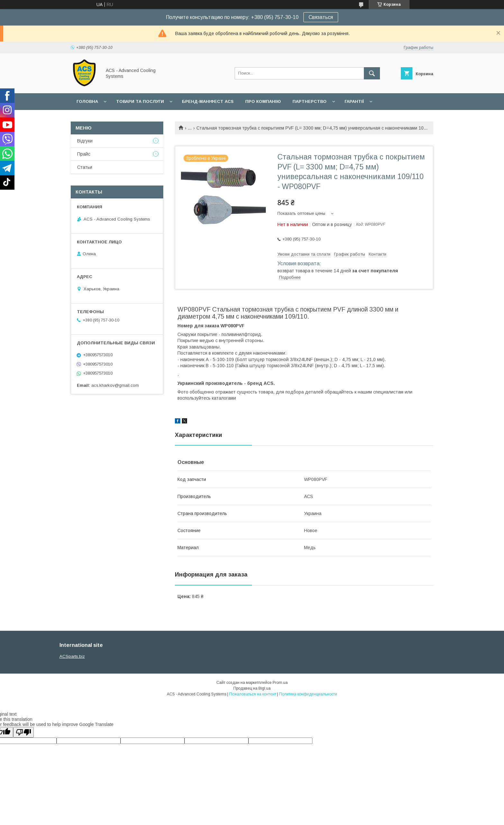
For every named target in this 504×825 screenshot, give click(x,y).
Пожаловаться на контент (253, 694)
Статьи (85, 167)
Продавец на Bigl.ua (252, 688)
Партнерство (310, 101)
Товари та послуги (140, 101)
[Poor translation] (23, 732)
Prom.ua (280, 683)
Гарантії (354, 101)
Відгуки (85, 141)
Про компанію (263, 101)
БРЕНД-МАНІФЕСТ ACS (208, 101)
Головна (87, 101)
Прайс (84, 154)
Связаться (321, 17)
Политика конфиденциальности (308, 694)
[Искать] (372, 73)
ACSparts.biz (72, 656)
